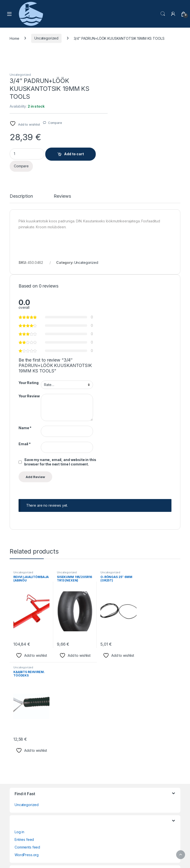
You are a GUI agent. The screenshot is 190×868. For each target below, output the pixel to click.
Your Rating (109, 290)
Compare (129, 99)
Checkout (22, 702)
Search (163, 14)
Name (105, 335)
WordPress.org (27, 667)
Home (14, 38)
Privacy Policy (26, 732)
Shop (19, 740)
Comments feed (27, 659)
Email (105, 351)
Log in (19, 644)
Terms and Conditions (32, 748)
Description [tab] (21, 172)
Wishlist (21, 755)
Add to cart (148, 130)
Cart (18, 694)
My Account (24, 725)
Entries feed (24, 652)
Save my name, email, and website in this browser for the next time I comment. (140, 369)
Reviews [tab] (62, 172)
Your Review (109, 303)
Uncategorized (46, 38)
